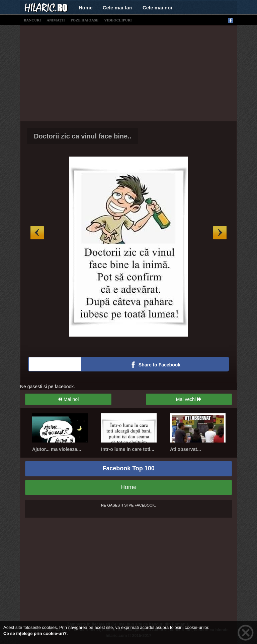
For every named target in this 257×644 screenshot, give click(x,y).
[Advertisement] (139, 72)
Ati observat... (186, 449)
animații (56, 20)
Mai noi (68, 399)
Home (86, 8)
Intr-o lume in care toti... (128, 449)
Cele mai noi (157, 8)
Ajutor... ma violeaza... (57, 449)
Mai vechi (189, 399)
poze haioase (84, 20)
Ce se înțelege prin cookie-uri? (35, 633)
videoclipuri (118, 20)
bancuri (32, 20)
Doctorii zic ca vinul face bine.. (82, 136)
